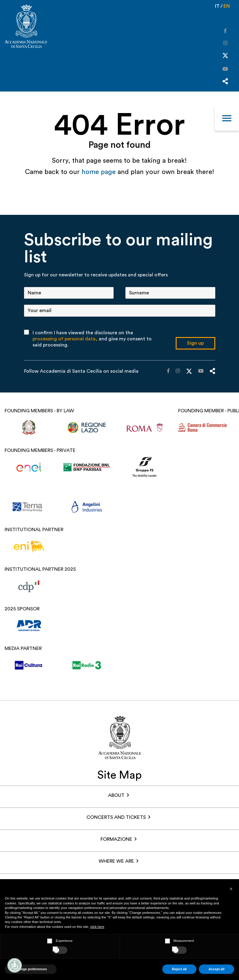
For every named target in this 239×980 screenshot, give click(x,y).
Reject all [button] (179, 969)
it (217, 6)
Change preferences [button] (31, 969)
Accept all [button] (216, 969)
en (227, 6)
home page (100, 172)
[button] (231, 889)
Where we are (116, 861)
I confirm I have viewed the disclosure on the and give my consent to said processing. (92, 339)
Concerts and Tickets (116, 817)
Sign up (195, 343)
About (116, 795)
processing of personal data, (65, 339)
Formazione (116, 839)
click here (97, 927)
